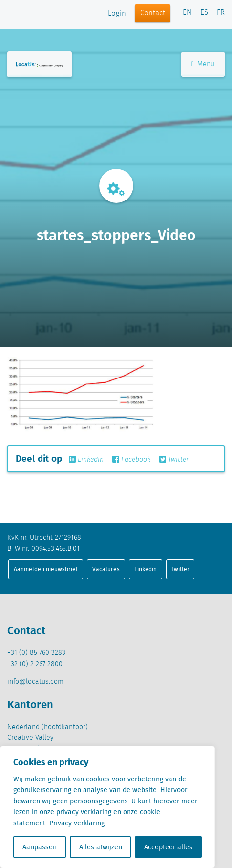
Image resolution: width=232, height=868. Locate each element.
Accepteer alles (168, 847)
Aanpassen (40, 847)
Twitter (174, 460)
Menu (203, 64)
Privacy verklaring (77, 823)
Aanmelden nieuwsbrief (46, 569)
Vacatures (106, 569)
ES (204, 13)
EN (187, 13)
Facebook (131, 460)
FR (221, 13)
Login (117, 14)
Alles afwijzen (101, 847)
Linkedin (86, 460)
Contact (153, 13)
